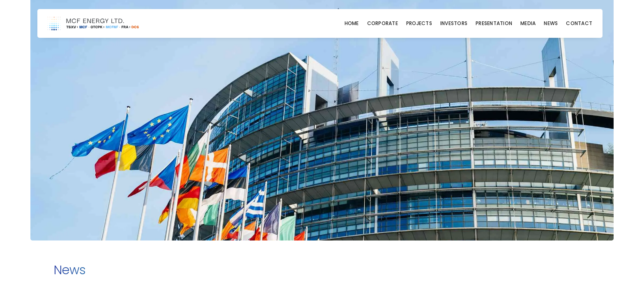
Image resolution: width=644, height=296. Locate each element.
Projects (419, 23)
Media (528, 23)
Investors (454, 23)
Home (352, 23)
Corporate (383, 23)
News (551, 23)
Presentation (494, 23)
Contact (579, 23)
